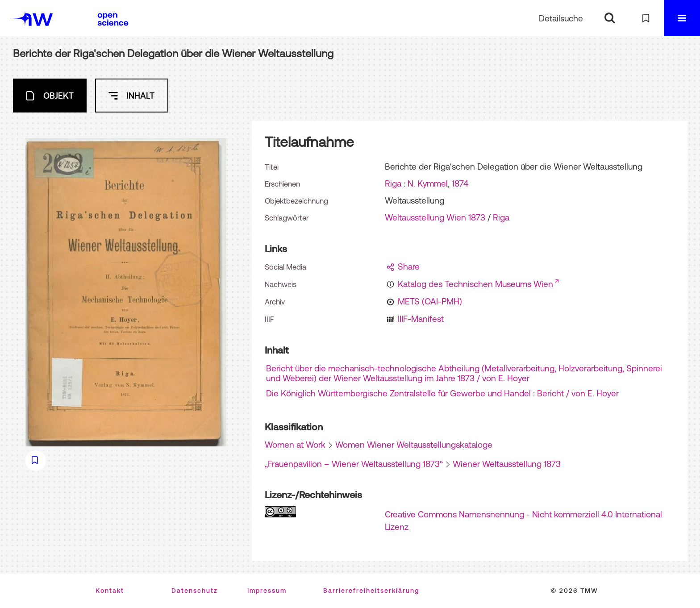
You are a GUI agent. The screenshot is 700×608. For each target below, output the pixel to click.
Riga (393, 183)
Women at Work (295, 445)
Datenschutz (195, 591)
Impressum (267, 591)
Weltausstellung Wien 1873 (435, 217)
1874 (460, 183)
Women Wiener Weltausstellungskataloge (414, 445)
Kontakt (110, 591)
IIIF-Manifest (421, 319)
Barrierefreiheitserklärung (371, 591)
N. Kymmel (428, 183)
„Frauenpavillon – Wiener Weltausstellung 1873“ (354, 464)
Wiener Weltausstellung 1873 (507, 464)
